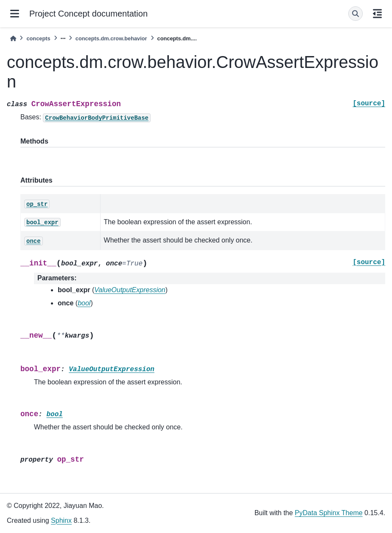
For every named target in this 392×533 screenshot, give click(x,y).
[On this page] (377, 14)
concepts (38, 38)
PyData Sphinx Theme (329, 513)
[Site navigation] (15, 14)
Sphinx (61, 520)
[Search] (356, 14)
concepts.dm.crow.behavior (111, 38)
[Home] (13, 38)
